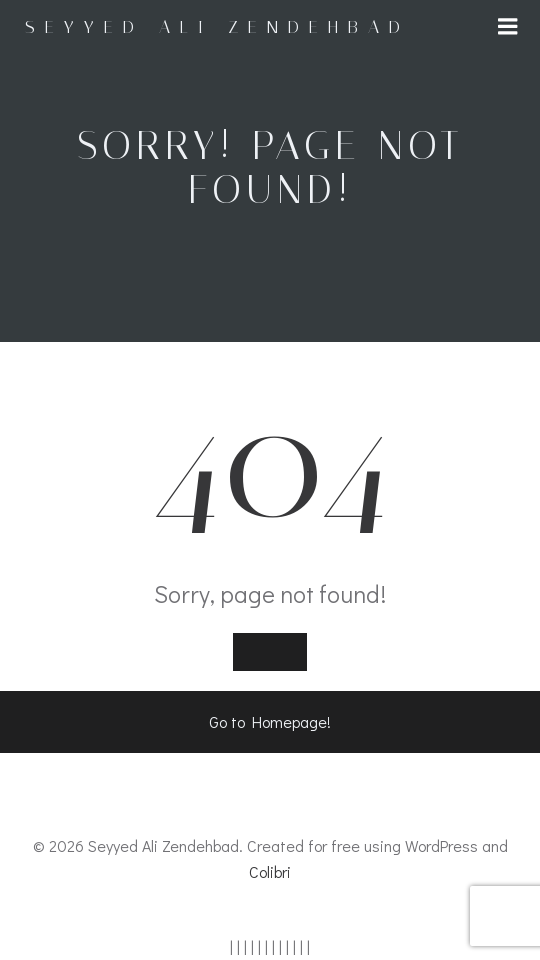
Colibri (270, 871)
